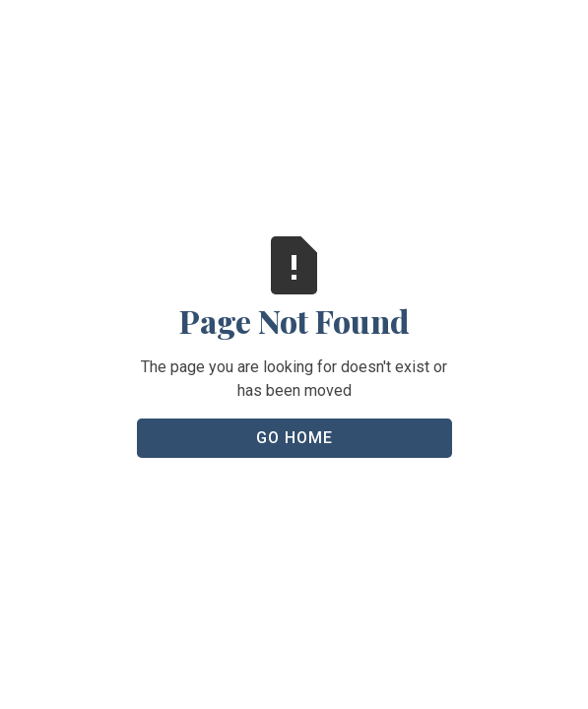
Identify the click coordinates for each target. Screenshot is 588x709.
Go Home (294, 438)
